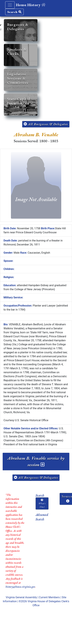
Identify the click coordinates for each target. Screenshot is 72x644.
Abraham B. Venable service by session (36, 461)
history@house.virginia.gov (20, 587)
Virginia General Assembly (21, 597)
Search (14, 12)
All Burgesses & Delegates (46, 124)
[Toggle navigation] (10, 5)
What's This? (42, 504)
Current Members (49, 597)
